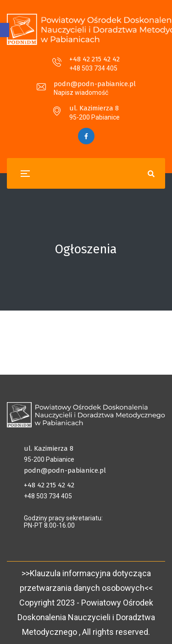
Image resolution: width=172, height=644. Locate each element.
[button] (5, 30)
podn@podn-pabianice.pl (95, 84)
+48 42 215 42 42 (94, 59)
